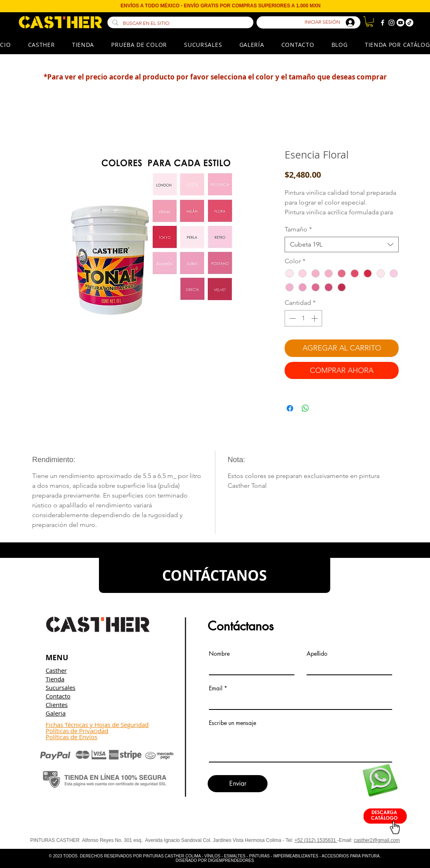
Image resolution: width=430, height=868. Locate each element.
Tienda (55, 679)
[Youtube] (400, 23)
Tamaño (298, 229)
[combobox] (342, 245)
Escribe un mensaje (233, 723)
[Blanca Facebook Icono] (383, 23)
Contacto (58, 696)
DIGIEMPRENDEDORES (231, 860)
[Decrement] (292, 318)
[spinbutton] (303, 318)
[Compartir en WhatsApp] (305, 408)
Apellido (317, 654)
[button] (370, 22)
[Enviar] (238, 784)
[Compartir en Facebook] (290, 408)
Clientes (57, 705)
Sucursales (60, 687)
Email (216, 688)
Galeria (56, 713)
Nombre (219, 654)
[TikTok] (409, 23)
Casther (56, 670)
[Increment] (315, 318)
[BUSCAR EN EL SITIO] (180, 23)
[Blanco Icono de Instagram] (392, 23)
